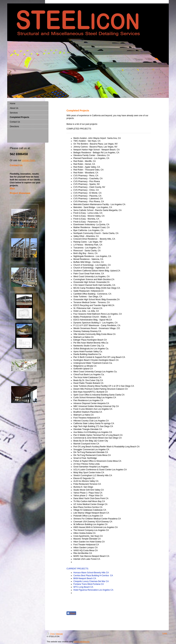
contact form (28, 160)
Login (165, 633)
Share (71, 613)
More (12, 188)
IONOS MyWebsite (82, 642)
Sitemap (59, 634)
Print (51, 634)
